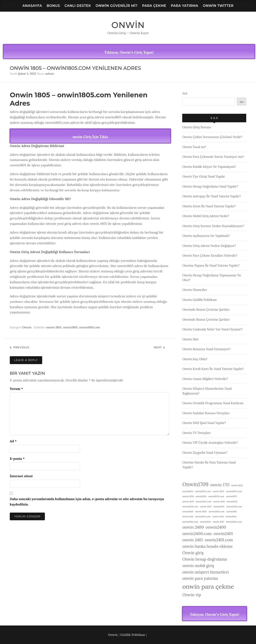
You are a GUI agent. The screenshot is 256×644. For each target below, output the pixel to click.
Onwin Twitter (218, 6)
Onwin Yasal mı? (194, 147)
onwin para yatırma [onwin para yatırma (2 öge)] (200, 578)
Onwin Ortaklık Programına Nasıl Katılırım (213, 403)
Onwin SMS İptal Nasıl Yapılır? (204, 423)
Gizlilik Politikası (133, 635)
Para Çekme (154, 6)
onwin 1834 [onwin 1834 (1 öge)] (188, 496)
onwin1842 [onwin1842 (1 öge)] (231, 517)
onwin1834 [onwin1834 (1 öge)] (201, 496)
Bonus (53, 6)
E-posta (17, 459)
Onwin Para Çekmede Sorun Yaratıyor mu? (213, 157)
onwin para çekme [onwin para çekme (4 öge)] (208, 586)
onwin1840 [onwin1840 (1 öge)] (188, 512)
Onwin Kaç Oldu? (195, 359)
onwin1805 (70, 327)
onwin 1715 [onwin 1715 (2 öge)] (220, 485)
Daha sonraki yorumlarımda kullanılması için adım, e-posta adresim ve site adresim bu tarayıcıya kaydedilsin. (87, 502)
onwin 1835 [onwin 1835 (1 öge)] (188, 502)
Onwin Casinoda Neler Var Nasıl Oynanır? (212, 329)
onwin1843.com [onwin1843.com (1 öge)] (234, 522)
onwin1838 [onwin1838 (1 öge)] (232, 502)
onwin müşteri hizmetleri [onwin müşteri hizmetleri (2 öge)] (205, 572)
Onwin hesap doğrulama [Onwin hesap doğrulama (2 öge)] (205, 559)
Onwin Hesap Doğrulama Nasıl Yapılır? (210, 186)
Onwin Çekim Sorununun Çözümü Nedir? (212, 137)
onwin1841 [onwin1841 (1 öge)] (231, 512)
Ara (185, 93)
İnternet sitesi (21, 476)
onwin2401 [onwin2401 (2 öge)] (223, 534)
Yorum (16, 389)
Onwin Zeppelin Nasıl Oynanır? (205, 453)
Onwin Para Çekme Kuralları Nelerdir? (210, 255)
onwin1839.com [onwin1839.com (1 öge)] (234, 507)
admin (50, 74)
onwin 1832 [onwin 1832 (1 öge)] (237, 485)
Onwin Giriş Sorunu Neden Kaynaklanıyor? (213, 226)
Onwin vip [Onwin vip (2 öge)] (192, 595)
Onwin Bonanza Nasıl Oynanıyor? (206, 349)
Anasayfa (32, 6)
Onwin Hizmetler (195, 290)
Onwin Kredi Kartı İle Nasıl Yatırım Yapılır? (213, 369)
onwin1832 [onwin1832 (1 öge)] (188, 491)
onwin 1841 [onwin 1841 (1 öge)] (188, 517)
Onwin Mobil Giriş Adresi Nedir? (206, 216)
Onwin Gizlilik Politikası (199, 300)
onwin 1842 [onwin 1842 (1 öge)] (218, 517)
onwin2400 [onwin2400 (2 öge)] (216, 527)
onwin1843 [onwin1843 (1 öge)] (205, 522)
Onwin (128, 25)
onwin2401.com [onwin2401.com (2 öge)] (219, 540)
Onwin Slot (190, 339)
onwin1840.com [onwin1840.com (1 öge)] (217, 512)
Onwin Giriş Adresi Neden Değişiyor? (209, 246)
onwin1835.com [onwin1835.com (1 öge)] (203, 502)
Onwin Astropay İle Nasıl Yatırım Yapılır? (211, 196)
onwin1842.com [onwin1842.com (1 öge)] (190, 522)
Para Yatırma (185, 6)
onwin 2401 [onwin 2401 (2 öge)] (192, 540)
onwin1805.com (90, 327)
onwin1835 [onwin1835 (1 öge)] (231, 496)
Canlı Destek (78, 6)
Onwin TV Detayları (196, 433)
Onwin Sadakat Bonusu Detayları (206, 413)
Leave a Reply (26, 360)
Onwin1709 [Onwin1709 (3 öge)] (195, 484)
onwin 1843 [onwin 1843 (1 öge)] (218, 522)
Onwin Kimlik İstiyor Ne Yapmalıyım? (209, 167)
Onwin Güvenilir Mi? (117, 6)
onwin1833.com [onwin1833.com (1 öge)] (234, 491)
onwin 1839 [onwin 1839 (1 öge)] (206, 507)
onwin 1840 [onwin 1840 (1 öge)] (201, 512)
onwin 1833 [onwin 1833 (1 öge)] (218, 491)
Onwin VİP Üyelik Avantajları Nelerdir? (210, 443)
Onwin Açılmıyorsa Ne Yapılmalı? (206, 236)
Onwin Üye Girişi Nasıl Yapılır (204, 176)
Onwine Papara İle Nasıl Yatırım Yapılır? (211, 265)
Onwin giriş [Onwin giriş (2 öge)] (193, 553)
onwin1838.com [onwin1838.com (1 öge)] (190, 507)
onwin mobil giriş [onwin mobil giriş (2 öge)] (198, 566)
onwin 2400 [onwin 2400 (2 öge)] (193, 527)
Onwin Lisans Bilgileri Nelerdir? (205, 379)
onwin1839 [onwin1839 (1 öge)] (219, 507)
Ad (13, 441)
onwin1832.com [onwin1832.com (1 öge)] (203, 491)
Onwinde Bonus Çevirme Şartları (206, 310)
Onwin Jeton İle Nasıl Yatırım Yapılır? (209, 206)
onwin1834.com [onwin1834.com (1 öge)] (216, 496)
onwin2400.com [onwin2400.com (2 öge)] (197, 534)
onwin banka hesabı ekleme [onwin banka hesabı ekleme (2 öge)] (207, 546)
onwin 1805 (54, 327)
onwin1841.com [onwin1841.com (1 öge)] (203, 517)
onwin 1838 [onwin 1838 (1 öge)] (219, 502)
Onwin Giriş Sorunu (197, 127)
